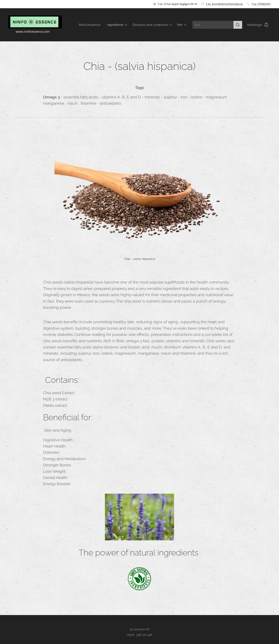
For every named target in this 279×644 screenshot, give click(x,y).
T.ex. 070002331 (261, 4)
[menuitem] (90, 25)
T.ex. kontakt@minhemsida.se (224, 4)
